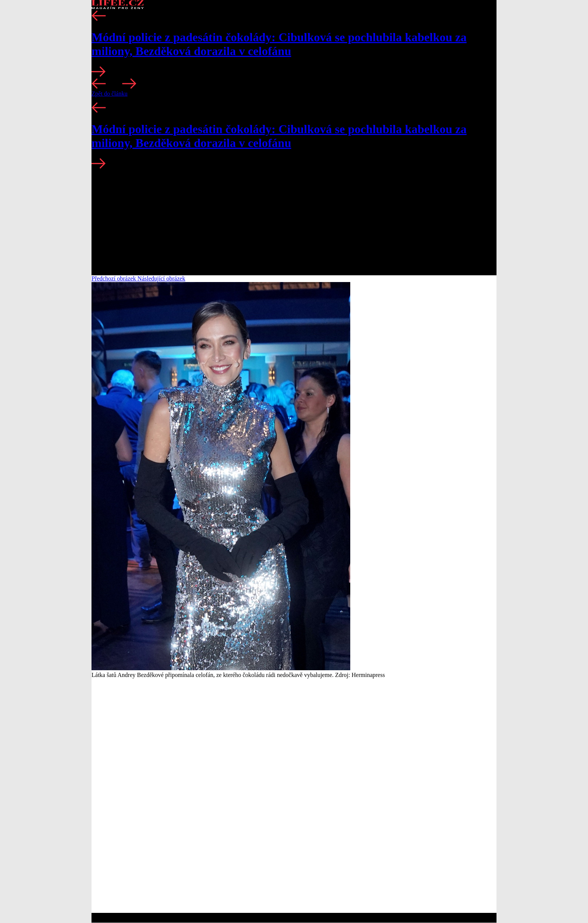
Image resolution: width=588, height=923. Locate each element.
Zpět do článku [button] (109, 94)
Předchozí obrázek (115, 278)
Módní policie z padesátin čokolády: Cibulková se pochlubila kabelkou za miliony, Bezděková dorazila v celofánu (279, 44)
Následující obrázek (162, 278)
